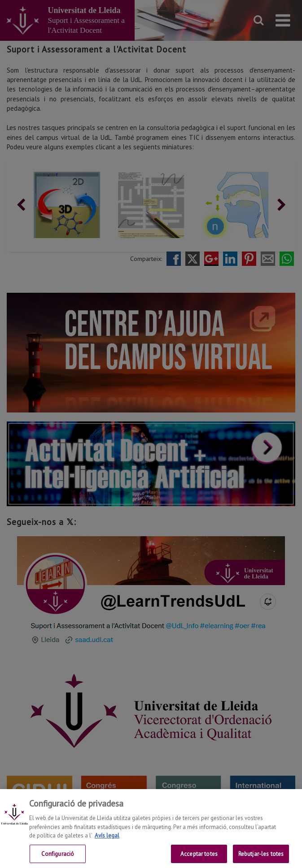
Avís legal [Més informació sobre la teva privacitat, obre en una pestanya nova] (107, 842)
